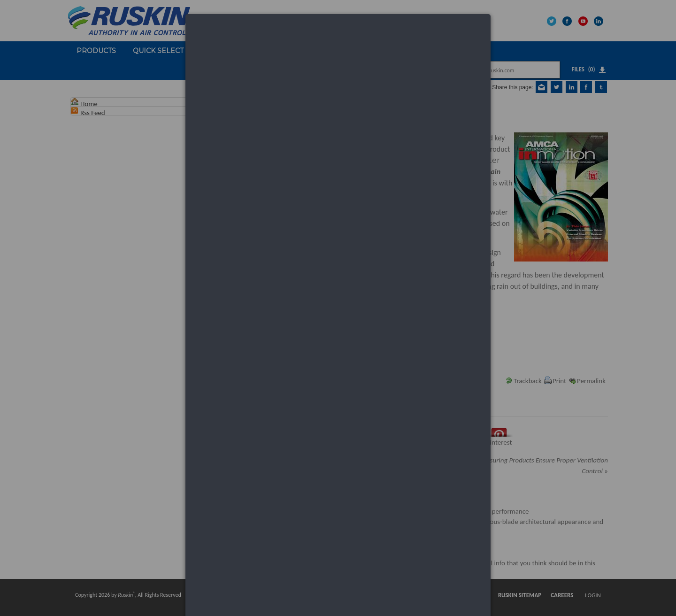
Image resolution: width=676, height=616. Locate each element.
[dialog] (338, 50)
